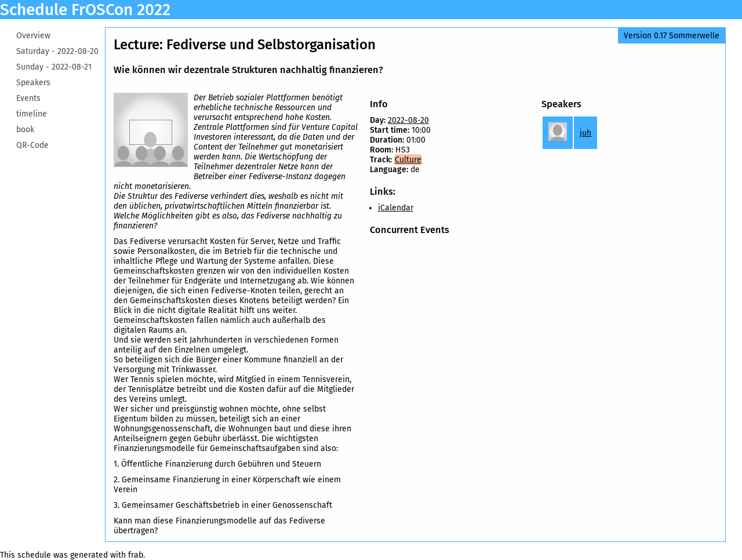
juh (585, 133)
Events (28, 98)
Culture (408, 160)
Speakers (33, 83)
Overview (33, 36)
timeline (32, 114)
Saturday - (57, 51)
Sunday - (54, 67)
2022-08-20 (408, 120)
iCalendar (396, 208)
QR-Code (32, 145)
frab (136, 555)
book (25, 130)
